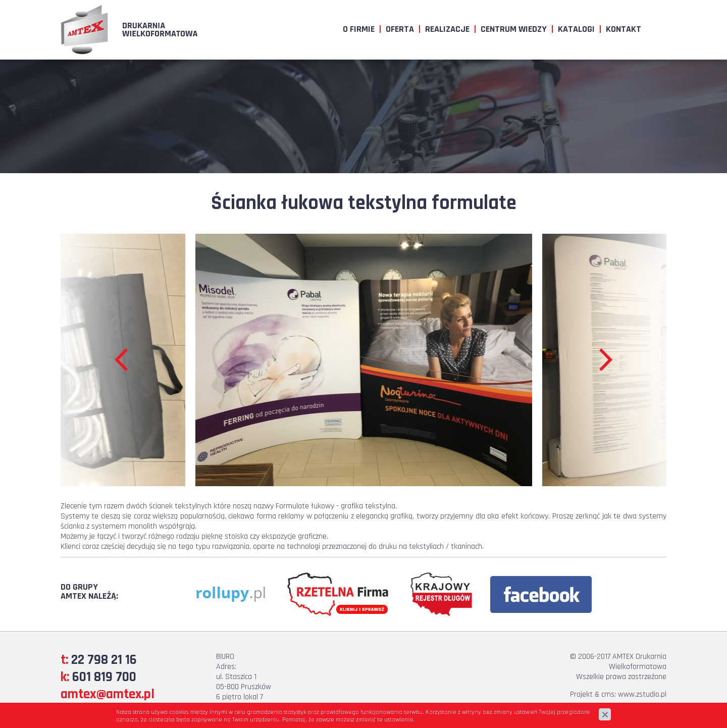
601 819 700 (104, 677)
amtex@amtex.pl (108, 694)
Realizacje (447, 29)
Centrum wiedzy (514, 29)
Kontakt (624, 29)
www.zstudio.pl (642, 694)
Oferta (400, 29)
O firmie (359, 29)
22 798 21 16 (104, 660)
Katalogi (576, 29)
